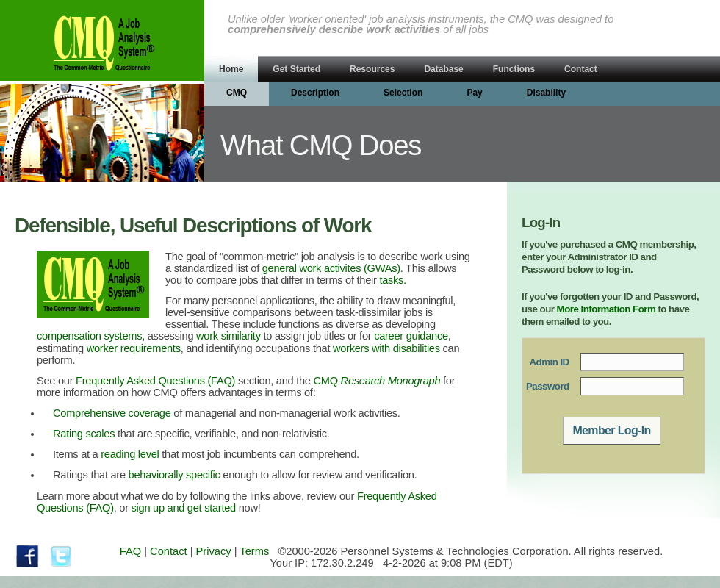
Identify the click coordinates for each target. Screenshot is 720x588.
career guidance (411, 336)
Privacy (214, 551)
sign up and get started (184, 508)
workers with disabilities (386, 348)
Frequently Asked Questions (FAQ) (155, 381)
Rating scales (84, 434)
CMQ (377, 381)
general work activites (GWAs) (331, 268)
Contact (169, 551)
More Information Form (606, 309)
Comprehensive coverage (112, 413)
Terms (254, 551)
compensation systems (89, 336)
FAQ (130, 551)
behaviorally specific (174, 475)
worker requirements (134, 348)
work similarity (228, 336)
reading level (130, 454)
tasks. (393, 280)
